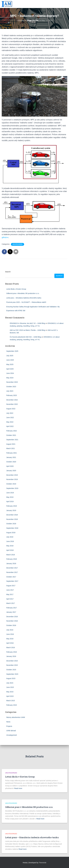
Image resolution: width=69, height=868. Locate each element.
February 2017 (12, 608)
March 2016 (11, 648)
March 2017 (11, 603)
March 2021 (11, 448)
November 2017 (12, 572)
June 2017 (10, 590)
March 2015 (11, 701)
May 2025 (10, 364)
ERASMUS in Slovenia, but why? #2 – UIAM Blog (27, 323)
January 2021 (11, 457)
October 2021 (11, 435)
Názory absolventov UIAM (16, 717)
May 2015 (10, 692)
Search (8, 272)
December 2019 (12, 475)
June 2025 (10, 360)
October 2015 (11, 670)
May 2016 (10, 639)
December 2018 (12, 515)
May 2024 (10, 378)
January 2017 (11, 612)
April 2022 (10, 426)
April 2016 (10, 643)
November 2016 (12, 621)
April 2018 (10, 550)
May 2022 (10, 422)
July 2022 (10, 413)
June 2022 (10, 417)
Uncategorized (17, 244)
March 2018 (11, 555)
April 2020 (10, 466)
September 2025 (12, 351)
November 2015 (12, 665)
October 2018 (11, 524)
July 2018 (10, 537)
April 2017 (10, 599)
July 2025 (10, 356)
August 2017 (11, 586)
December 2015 (12, 661)
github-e (5, 237)
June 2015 (10, 687)
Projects (9, 726)
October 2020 (11, 462)
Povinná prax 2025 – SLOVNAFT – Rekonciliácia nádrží (26, 302)
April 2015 (10, 696)
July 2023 (10, 391)
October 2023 (11, 387)
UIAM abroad (11, 731)
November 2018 (12, 519)
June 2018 (10, 541)
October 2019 (11, 484)
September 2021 (12, 440)
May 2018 (10, 546)
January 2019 (11, 510)
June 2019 (10, 493)
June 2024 (10, 373)
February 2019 (12, 506)
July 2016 (10, 630)
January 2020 (11, 471)
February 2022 (12, 431)
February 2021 (12, 453)
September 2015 (12, 674)
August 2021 (11, 444)
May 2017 (10, 594)
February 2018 (12, 559)
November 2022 (12, 404)
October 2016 (11, 625)
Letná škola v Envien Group (16, 289)
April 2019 (10, 502)
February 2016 (12, 652)
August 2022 (11, 409)
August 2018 (11, 533)
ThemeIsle (43, 863)
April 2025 (10, 369)
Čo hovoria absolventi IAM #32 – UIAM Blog (25, 337)
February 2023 (12, 395)
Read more (18, 788)
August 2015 (11, 678)
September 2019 (12, 488)
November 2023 (12, 382)
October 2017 (11, 577)
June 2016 (10, 634)
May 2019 (10, 497)
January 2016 (11, 656)
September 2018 (12, 528)
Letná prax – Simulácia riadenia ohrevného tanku (24, 298)
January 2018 (11, 564)
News (8, 722)
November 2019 (12, 479)
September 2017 (12, 581)
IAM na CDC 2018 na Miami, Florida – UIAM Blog (27, 330)
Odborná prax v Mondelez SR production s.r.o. (23, 293)
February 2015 (12, 705)
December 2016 (12, 617)
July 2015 (10, 683)
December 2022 (12, 400)
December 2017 (12, 568)
